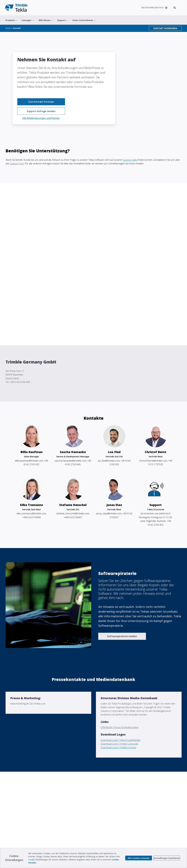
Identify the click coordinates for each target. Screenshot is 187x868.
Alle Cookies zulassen (139, 858)
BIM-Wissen (46, 21)
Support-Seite (130, 160)
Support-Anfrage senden (41, 111)
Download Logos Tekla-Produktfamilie (120, 740)
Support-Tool (17, 164)
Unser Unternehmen (84, 21)
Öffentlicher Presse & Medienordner (120, 727)
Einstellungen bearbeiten (167, 858)
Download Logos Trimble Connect (118, 747)
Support (62, 21)
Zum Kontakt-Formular (41, 102)
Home (8, 29)
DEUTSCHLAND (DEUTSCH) (152, 8)
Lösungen (28, 21)
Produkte (11, 21)
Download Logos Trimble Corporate (119, 744)
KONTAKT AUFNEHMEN (165, 29)
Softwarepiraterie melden (122, 636)
